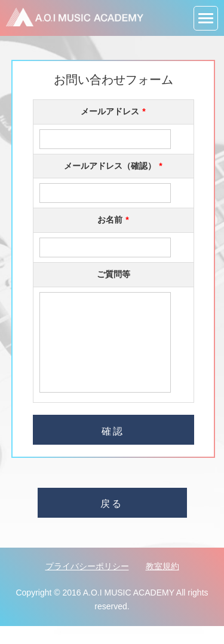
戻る (112, 522)
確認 (113, 449)
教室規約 (162, 584)
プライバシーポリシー (87, 584)
